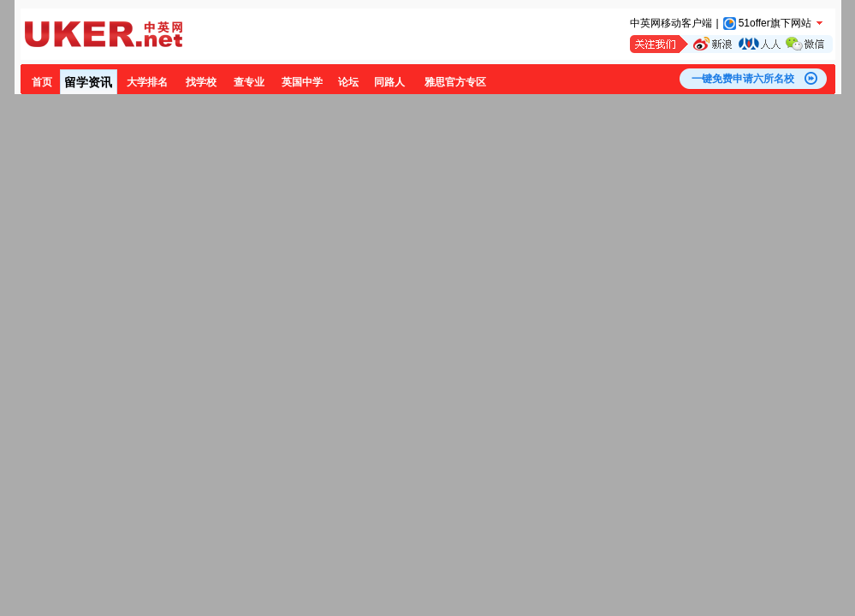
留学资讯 (88, 82)
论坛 (348, 82)
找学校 (201, 82)
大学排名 (147, 82)
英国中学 (302, 82)
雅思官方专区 (455, 82)
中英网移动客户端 (671, 23)
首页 (42, 82)
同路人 (389, 82)
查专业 (249, 82)
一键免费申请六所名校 (743, 79)
